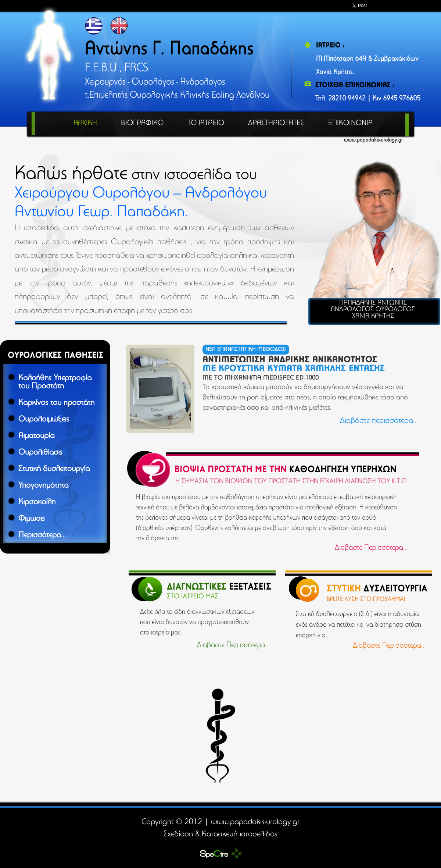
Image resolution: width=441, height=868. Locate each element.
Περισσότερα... (42, 536)
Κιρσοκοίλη (37, 502)
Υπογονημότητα (43, 486)
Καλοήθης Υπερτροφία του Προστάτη (55, 383)
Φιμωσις (32, 519)
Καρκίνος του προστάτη (56, 403)
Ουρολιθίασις (40, 453)
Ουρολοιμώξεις (44, 420)
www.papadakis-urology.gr (255, 822)
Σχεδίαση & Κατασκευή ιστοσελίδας (220, 835)
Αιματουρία (36, 436)
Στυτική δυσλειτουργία (54, 469)
